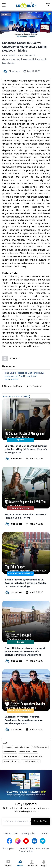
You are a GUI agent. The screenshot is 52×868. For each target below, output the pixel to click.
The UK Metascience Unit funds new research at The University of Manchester (24, 376)
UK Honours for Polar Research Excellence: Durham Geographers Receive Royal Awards (24, 720)
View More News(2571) (16, 396)
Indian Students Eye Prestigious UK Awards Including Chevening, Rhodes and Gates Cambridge (26, 583)
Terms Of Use (11, 833)
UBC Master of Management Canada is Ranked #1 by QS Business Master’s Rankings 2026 (26, 449)
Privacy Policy (29, 833)
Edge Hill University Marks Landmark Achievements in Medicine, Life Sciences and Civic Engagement (25, 652)
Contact (44, 833)
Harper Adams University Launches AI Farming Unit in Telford (26, 516)
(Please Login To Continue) (29, 386)
